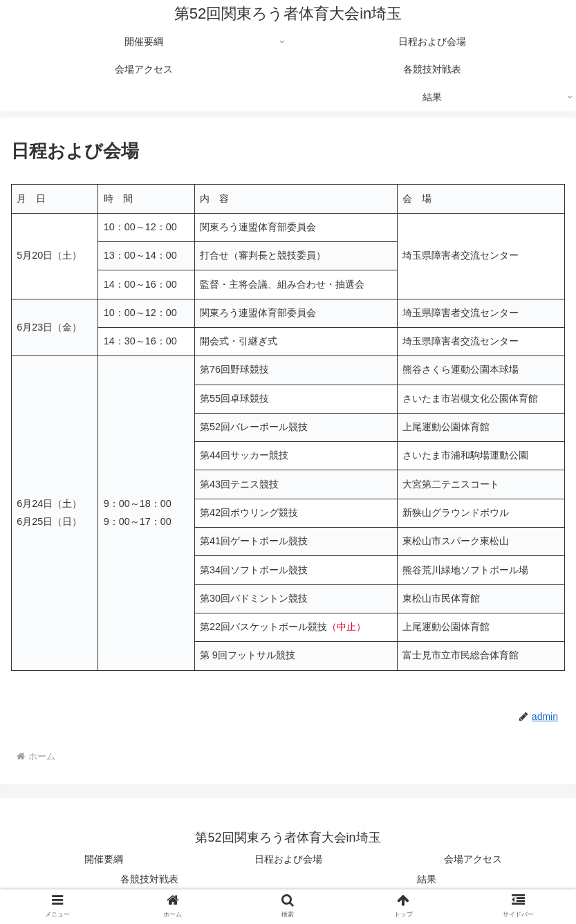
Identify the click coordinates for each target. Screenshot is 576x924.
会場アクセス (473, 859)
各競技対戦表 (149, 879)
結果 (427, 879)
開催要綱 (104, 859)
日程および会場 (288, 859)
